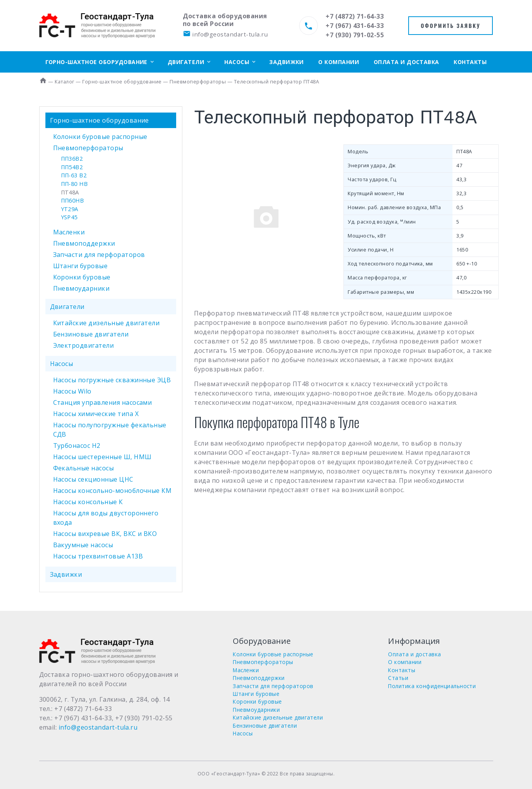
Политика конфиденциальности (432, 686)
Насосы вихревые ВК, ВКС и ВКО (105, 534)
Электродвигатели (84, 345)
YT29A (70, 209)
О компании (339, 62)
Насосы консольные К (88, 502)
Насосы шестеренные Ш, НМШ (102, 457)
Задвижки (287, 62)
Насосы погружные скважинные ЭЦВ (112, 380)
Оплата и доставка (406, 62)
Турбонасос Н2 (77, 446)
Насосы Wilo (72, 391)
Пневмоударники (81, 288)
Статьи (398, 678)
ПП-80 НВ (75, 184)
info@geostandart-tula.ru (225, 34)
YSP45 (69, 217)
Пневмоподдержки (84, 243)
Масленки (69, 232)
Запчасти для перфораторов (99, 255)
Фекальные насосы (84, 468)
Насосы (237, 62)
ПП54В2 (72, 167)
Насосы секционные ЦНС (93, 479)
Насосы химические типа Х (96, 414)
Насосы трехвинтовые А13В (98, 556)
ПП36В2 (72, 159)
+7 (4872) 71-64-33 (355, 16)
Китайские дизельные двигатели (107, 323)
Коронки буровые (82, 277)
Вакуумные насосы (83, 545)
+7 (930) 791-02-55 (355, 35)
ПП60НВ (73, 200)
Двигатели (186, 62)
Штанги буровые (81, 266)
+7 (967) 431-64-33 (355, 26)
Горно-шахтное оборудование (96, 62)
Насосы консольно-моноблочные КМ (113, 491)
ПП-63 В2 (74, 175)
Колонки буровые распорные (100, 137)
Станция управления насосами (103, 402)
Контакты (470, 62)
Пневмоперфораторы (88, 148)
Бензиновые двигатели (91, 334)
